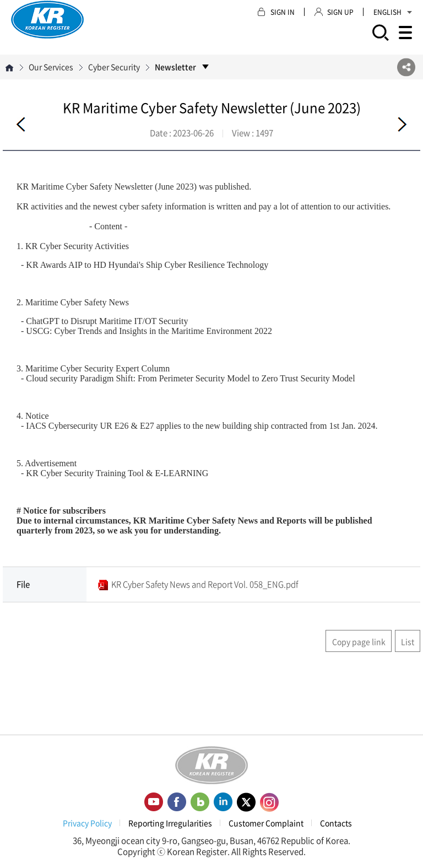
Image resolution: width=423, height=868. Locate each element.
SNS (406, 67)
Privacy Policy (87, 823)
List (408, 641)
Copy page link (359, 641)
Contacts (336, 823)
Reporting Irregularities (170, 823)
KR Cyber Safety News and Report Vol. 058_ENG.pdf (205, 584)
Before (21, 124)
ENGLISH (393, 12)
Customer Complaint (266, 823)
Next (402, 124)
